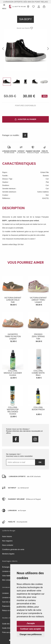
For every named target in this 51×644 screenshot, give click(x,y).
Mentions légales (8, 554)
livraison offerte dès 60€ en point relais (26, 2)
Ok (40, 462)
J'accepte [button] (31, 623)
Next (47, 48)
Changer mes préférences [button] (31, 634)
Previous (4, 48)
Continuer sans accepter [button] (31, 629)
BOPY (5, 221)
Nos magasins (7, 541)
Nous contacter (8, 545)
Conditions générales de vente (13, 549)
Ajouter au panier (26, 119)
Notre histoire (7, 537)
